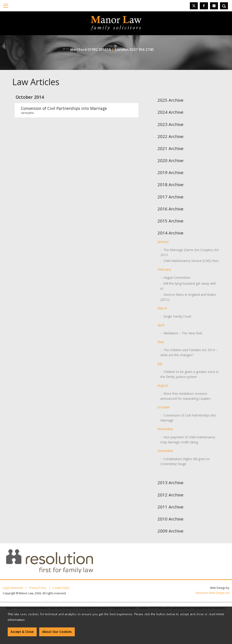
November (166, 429)
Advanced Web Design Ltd (212, 593)
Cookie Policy (61, 588)
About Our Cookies (57, 632)
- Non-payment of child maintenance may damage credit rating (188, 440)
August (163, 385)
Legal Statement (13, 588)
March (162, 308)
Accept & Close (22, 632)
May (161, 342)
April (161, 325)
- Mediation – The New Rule (181, 333)
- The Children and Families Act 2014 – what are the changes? (189, 352)
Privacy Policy (38, 588)
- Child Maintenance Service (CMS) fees (190, 261)
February (164, 269)
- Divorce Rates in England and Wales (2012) (188, 297)
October (164, 407)
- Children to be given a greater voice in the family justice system (190, 374)
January (163, 242)
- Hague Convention (175, 278)
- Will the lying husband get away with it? (188, 286)
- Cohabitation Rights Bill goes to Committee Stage (185, 461)
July (160, 363)
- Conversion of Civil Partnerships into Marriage (188, 418)
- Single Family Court (176, 316)
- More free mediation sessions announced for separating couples (185, 396)
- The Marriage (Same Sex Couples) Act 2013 (190, 252)
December (165, 451)
